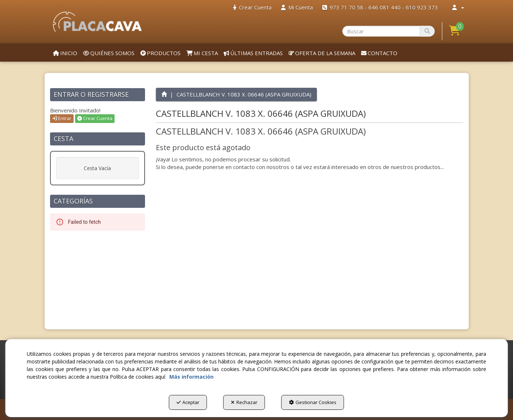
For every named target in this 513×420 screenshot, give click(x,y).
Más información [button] (191, 377)
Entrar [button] (62, 118)
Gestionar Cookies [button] (313, 402)
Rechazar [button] (244, 402)
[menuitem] (252, 7)
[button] (98, 22)
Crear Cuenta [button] (95, 118)
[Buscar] (427, 31)
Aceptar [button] (188, 402)
